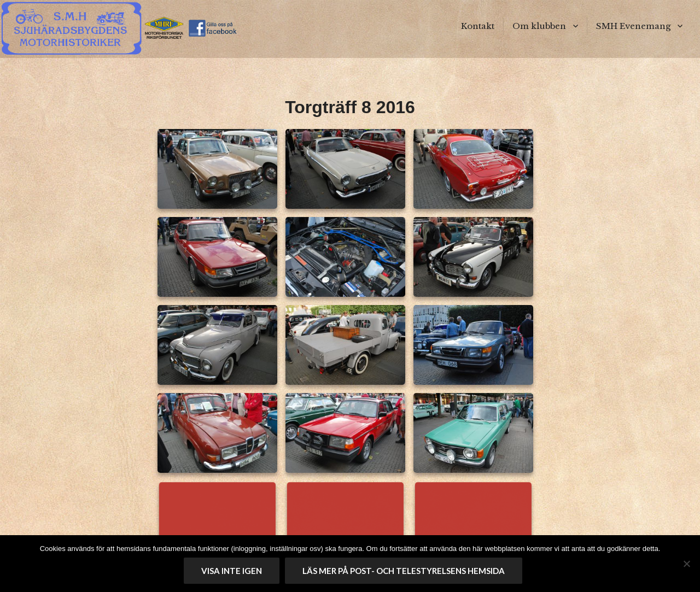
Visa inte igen (232, 571)
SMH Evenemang (633, 26)
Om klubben (539, 26)
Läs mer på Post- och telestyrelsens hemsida (404, 571)
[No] (686, 564)
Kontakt (478, 26)
